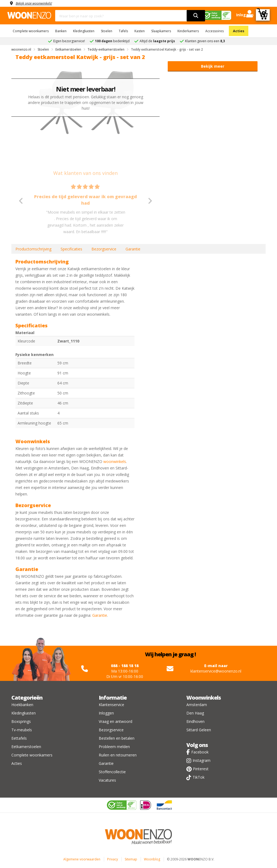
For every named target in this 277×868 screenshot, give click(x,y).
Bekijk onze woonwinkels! (37, 3)
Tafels (123, 31)
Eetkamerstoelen (26, 747)
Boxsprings (21, 721)
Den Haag (195, 713)
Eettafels (19, 738)
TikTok (199, 777)
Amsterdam (197, 705)
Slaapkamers (161, 31)
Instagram (202, 760)
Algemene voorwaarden (82, 859)
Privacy (113, 859)
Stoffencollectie (112, 772)
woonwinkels (115, 461)
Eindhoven (195, 721)
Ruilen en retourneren (118, 755)
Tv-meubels (22, 730)
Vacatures (107, 780)
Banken (61, 31)
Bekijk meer (213, 66)
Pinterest (201, 769)
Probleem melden (114, 747)
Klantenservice (111, 705)
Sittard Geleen (199, 730)
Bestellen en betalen (117, 738)
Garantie (133, 249)
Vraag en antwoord (116, 721)
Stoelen (107, 31)
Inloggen (106, 713)
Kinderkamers (188, 31)
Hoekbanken (22, 705)
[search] (196, 16)
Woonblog (152, 859)
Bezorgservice (104, 249)
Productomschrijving (33, 249)
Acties (239, 31)
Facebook (200, 752)
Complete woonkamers (31, 31)
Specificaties (71, 249)
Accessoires (215, 31)
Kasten (140, 31)
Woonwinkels (204, 698)
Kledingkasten (84, 31)
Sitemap (131, 859)
